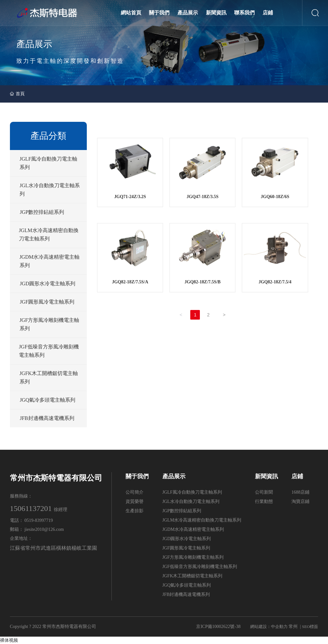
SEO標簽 (310, 627)
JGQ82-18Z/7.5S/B (203, 282)
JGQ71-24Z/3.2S (130, 197)
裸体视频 (9, 640)
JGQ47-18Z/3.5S (202, 197)
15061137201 (31, 508)
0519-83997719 (39, 520)
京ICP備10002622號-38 (218, 627)
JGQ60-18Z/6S (275, 197)
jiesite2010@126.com (44, 529)
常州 (293, 627)
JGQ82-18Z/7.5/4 (275, 282)
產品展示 (34, 44)
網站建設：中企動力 (269, 627)
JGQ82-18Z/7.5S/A (130, 282)
